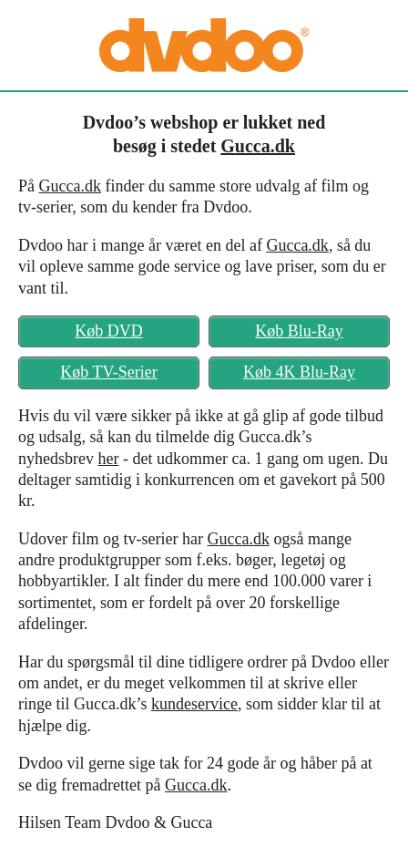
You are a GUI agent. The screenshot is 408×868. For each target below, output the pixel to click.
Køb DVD (109, 331)
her (108, 459)
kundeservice (194, 704)
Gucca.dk (258, 146)
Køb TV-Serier (109, 372)
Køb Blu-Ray (299, 331)
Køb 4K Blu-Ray (299, 372)
